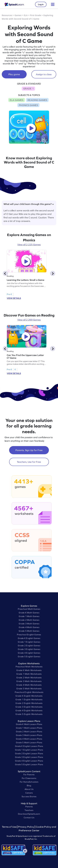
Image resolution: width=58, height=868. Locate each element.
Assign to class (44, 74)
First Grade (35, 15)
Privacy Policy (26, 827)
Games (18, 15)
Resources (7, 15)
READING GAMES (37, 100)
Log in (41, 4)
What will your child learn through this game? (29, 204)
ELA (26, 15)
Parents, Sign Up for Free (29, 450)
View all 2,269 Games (29, 320)
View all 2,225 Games (29, 245)
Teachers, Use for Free (29, 462)
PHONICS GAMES (28, 105)
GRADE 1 (28, 88)
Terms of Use (10, 827)
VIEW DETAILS (14, 298)
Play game (14, 74)
